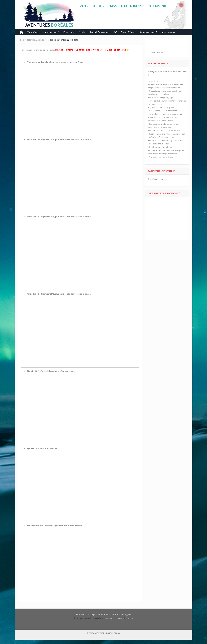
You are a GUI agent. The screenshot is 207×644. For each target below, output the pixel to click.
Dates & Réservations (100, 32)
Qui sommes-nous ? (148, 32)
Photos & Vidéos (128, 32)
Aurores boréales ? (50, 32)
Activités (83, 32)
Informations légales (122, 615)
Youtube (129, 618)
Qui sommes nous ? (101, 615)
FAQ (115, 32)
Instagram (119, 618)
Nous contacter (168, 32)
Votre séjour (33, 32)
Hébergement (69, 32)
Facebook (109, 618)
